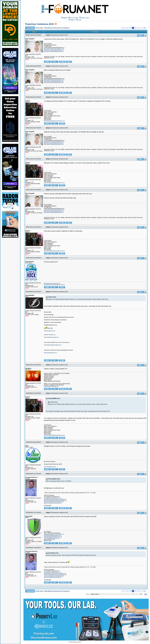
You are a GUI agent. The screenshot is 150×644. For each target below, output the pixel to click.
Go (144, 28)
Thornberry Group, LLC (77, 642)
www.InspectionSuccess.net (51, 337)
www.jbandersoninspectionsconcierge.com (55, 499)
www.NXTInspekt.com (50, 335)
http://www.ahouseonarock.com (52, 283)
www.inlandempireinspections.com (53, 537)
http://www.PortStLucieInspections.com (54, 49)
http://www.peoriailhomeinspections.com (54, 121)
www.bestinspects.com (50, 467)
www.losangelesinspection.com (52, 538)
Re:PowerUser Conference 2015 (59, 35)
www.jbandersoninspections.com (52, 498)
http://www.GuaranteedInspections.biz (54, 51)
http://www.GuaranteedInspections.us (54, 50)
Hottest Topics (85, 18)
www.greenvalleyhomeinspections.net (54, 534)
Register (72, 20)
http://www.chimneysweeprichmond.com (54, 285)
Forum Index (40, 28)
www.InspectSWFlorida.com (51, 386)
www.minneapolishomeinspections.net (54, 502)
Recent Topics (74, 18)
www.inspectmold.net (49, 539)
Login (79, 20)
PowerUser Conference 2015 (39, 24)
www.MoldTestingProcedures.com (53, 345)
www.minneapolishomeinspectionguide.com (55, 500)
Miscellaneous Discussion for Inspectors (57, 28)
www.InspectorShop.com (50, 353)
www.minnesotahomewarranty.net (53, 503)
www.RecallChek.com (50, 331)
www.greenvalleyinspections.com (53, 536)
